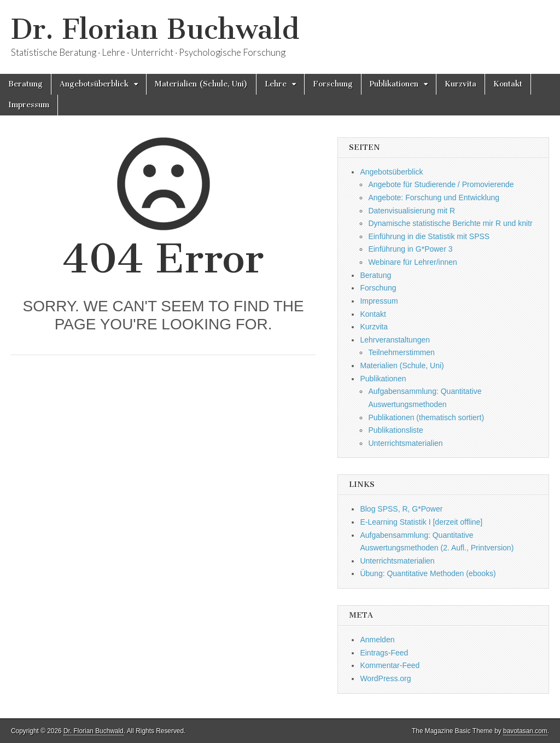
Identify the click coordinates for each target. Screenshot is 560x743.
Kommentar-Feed (390, 665)
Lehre (276, 84)
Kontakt (508, 84)
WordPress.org (385, 678)
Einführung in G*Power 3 (410, 249)
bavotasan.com (525, 731)
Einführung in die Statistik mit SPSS (429, 236)
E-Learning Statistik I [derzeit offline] (421, 522)
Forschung (333, 84)
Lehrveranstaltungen (395, 340)
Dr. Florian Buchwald (155, 29)
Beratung (25, 84)
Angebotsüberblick (94, 84)
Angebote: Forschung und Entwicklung (434, 198)
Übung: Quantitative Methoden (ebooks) (428, 573)
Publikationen (394, 84)
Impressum (29, 105)
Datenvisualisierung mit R (412, 211)
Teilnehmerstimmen (401, 352)
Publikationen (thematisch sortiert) (426, 417)
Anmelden (377, 640)
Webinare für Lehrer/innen (412, 262)
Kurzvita (460, 84)
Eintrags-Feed (384, 653)
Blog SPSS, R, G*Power (401, 509)
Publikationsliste (395, 430)
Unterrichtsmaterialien (405, 443)
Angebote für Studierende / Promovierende (441, 184)
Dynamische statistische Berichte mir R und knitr (450, 223)
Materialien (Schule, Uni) (201, 84)
